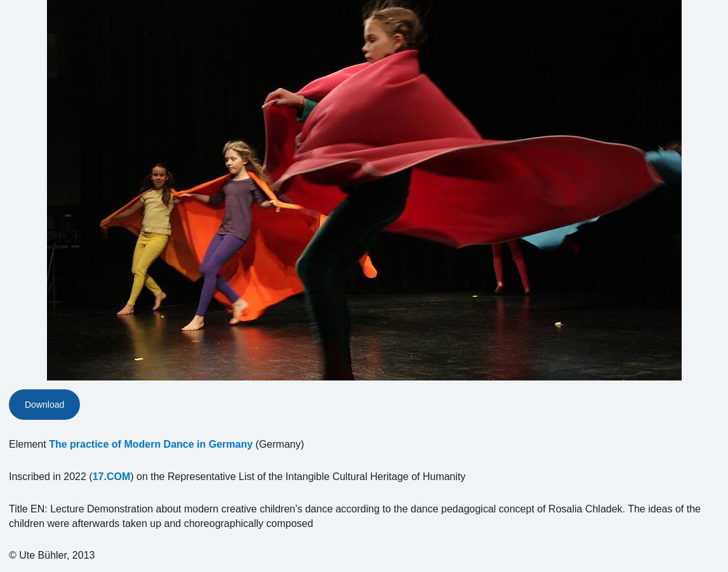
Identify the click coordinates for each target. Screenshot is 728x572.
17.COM (112, 477)
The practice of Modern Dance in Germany (151, 444)
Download (44, 405)
